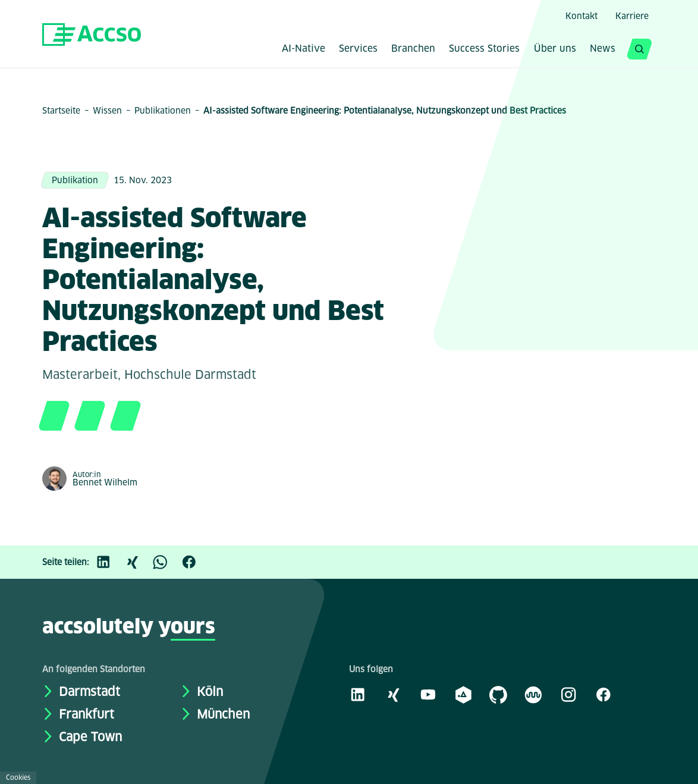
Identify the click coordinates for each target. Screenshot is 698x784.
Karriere (632, 16)
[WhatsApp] (166, 562)
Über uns (555, 49)
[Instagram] (568, 694)
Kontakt (581, 16)
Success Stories (484, 49)
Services (358, 49)
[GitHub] (498, 694)
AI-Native (304, 49)
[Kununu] (533, 694)
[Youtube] (428, 694)
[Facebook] (195, 562)
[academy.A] (463, 694)
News (603, 49)
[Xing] (138, 562)
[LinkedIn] (109, 562)
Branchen (413, 49)
